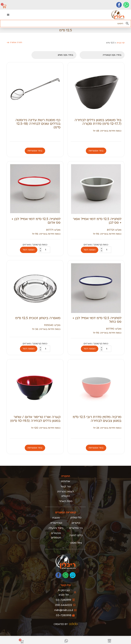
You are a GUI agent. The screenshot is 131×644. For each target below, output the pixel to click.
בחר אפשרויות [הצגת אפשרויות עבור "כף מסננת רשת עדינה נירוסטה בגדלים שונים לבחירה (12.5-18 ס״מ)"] (35, 151)
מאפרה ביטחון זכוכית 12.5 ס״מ (38, 318)
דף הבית (121, 43)
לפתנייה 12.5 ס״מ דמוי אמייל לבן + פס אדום (36, 221)
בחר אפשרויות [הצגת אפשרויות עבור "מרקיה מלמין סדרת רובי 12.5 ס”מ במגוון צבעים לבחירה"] (96, 448)
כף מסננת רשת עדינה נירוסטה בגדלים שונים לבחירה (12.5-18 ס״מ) (38, 124)
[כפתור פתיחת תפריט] (8, 15)
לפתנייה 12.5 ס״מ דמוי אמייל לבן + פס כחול (97, 320)
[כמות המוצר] (105, 250)
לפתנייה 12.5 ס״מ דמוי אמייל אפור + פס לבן (97, 221)
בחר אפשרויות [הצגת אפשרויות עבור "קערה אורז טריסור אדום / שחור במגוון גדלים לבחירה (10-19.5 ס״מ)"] (35, 448)
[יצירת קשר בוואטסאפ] (126, 5)
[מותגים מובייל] (54, 55)
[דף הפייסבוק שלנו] (119, 5)
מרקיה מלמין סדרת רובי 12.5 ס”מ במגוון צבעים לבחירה (97, 419)
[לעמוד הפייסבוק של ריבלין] (58, 575)
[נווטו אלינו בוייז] (73, 575)
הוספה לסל (90, 250)
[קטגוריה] (102, 55)
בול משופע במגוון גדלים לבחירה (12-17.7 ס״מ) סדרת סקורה (98, 122)
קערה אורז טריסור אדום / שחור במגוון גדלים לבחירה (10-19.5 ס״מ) (35, 419)
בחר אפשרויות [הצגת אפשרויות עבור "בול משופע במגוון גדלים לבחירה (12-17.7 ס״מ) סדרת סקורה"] (96, 151)
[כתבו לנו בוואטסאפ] (65, 575)
